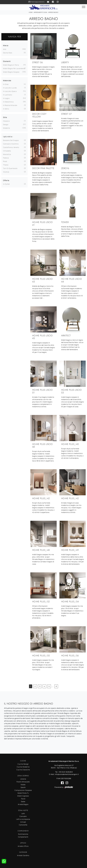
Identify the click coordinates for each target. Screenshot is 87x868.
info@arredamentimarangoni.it (67, 774)
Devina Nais (8, 53)
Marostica (7, 154)
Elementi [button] (7, 61)
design (6, 124)
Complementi (23, 837)
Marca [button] (6, 45)
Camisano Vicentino (11, 144)
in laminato (8, 95)
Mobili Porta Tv (23, 793)
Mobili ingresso (23, 796)
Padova (6, 158)
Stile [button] (5, 117)
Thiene (6, 165)
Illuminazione (23, 834)
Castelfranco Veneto (11, 147)
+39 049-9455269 (66, 772)
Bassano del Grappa (11, 140)
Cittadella (7, 151)
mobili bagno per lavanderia (14, 68)
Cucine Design (23, 764)
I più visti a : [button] (8, 137)
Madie (23, 785)
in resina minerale (10, 105)
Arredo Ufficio (23, 846)
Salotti (23, 787)
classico (6, 121)
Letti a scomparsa (23, 819)
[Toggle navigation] (84, 7)
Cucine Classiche (23, 770)
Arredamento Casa (40, 12)
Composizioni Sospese (23, 790)
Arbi (5, 49)
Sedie (23, 801)
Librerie (23, 779)
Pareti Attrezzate (23, 782)
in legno (6, 98)
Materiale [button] (7, 81)
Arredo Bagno (53, 12)
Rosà (5, 161)
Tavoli (23, 799)
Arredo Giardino (23, 855)
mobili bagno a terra (11, 65)
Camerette (23, 825)
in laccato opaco (10, 91)
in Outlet (6, 184)
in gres (6, 84)
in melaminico (8, 102)
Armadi (23, 822)
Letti (23, 813)
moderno (7, 128)
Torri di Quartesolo (10, 168)
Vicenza (6, 172)
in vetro (6, 109)
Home (31, 12)
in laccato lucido (10, 88)
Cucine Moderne (23, 767)
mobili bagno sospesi (11, 72)
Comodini (23, 816)
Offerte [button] (6, 180)
